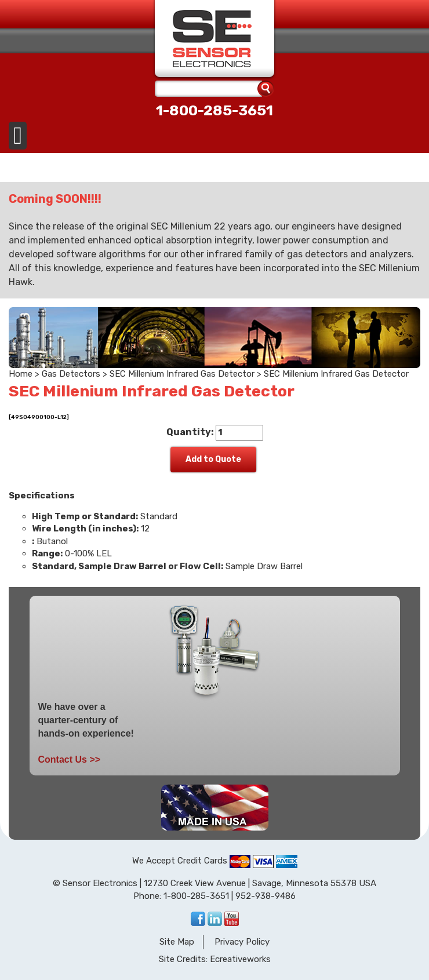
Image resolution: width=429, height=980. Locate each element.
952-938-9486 (266, 896)
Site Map (177, 942)
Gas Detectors (71, 374)
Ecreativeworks (240, 959)
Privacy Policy (242, 942)
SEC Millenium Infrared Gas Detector (182, 374)
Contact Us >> (70, 759)
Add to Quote (213, 459)
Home (21, 374)
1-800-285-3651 (214, 110)
